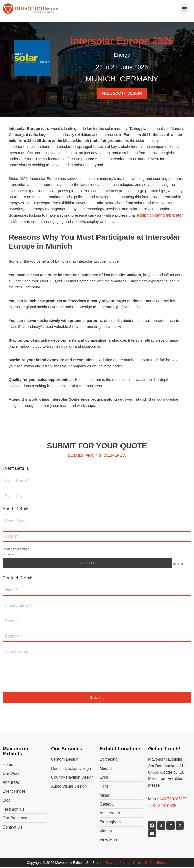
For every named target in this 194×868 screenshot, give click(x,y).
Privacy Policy (117, 863)
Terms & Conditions (150, 863)
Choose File (87, 563)
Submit (97, 698)
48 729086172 (175, 799)
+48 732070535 (162, 806)
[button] (184, 8)
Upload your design (16, 549)
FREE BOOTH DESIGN (122, 93)
